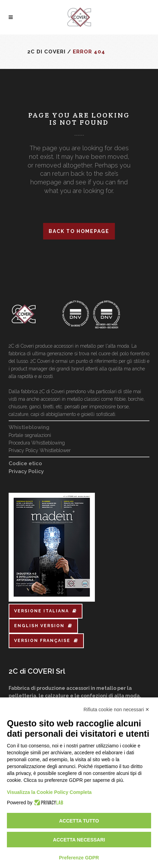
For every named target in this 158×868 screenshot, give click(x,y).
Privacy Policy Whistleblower (40, 450)
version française (46, 641)
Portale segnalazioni (30, 435)
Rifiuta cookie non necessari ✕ (116, 709)
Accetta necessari (79, 840)
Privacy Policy (26, 471)
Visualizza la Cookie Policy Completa (49, 792)
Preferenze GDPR (79, 858)
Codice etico (25, 463)
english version (43, 626)
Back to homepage (79, 231)
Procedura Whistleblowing (37, 443)
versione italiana (46, 611)
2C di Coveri (46, 52)
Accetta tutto (79, 821)
